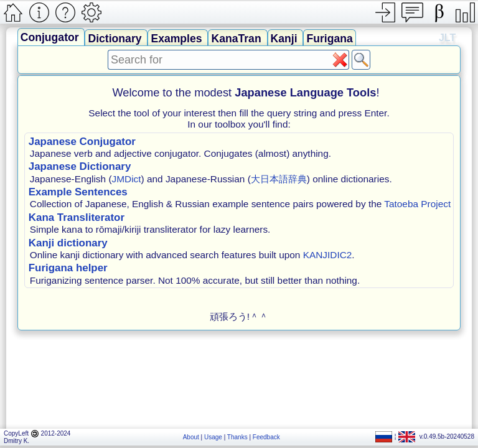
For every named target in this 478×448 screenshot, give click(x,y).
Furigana (329, 39)
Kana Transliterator (77, 217)
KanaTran (237, 39)
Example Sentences (78, 192)
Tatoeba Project (417, 204)
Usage (213, 437)
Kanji (286, 39)
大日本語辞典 (279, 179)
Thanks (237, 437)
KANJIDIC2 (328, 255)
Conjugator (51, 37)
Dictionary (116, 39)
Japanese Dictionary (80, 166)
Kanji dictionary (68, 243)
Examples (178, 39)
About (191, 437)
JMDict (127, 179)
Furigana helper (68, 268)
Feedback (266, 437)
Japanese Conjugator (82, 142)
